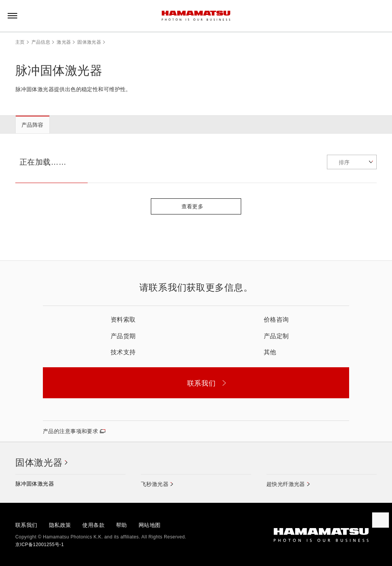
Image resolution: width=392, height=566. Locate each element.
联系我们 (26, 525)
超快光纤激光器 (286, 484)
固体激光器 (89, 42)
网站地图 (150, 525)
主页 (20, 42)
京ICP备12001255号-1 (40, 545)
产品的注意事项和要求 (70, 431)
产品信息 (41, 42)
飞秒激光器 (155, 484)
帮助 (122, 525)
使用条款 (93, 525)
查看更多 (196, 206)
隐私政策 (60, 525)
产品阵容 (33, 125)
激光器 (64, 42)
